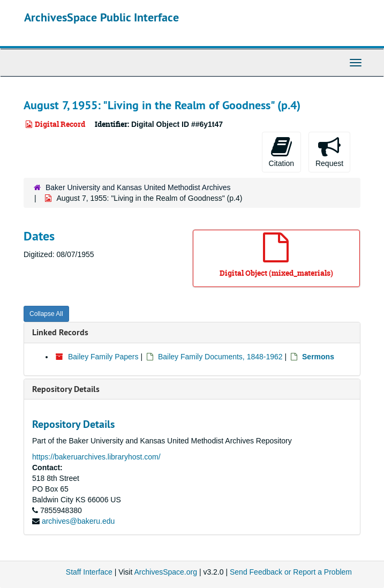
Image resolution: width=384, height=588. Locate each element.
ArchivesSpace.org (165, 572)
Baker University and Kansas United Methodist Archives (138, 187)
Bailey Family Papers (103, 357)
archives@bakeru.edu (78, 521)
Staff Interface (89, 572)
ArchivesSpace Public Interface (101, 17)
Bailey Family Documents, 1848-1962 (220, 357)
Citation (281, 152)
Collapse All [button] (46, 314)
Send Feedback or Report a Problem (291, 572)
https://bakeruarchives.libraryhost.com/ (96, 457)
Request (329, 152)
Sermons (318, 357)
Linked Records (60, 332)
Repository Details (66, 389)
